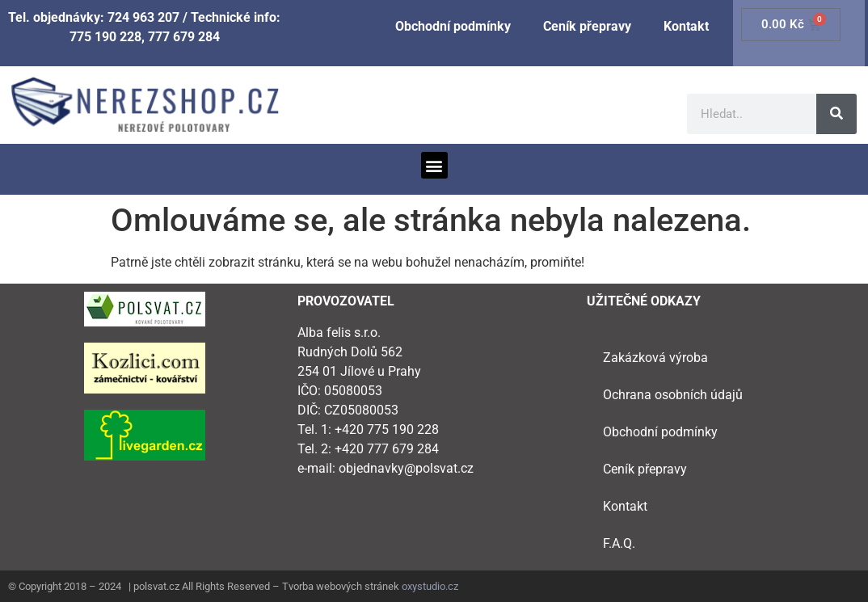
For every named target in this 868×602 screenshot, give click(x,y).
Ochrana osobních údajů (673, 395)
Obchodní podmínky (453, 26)
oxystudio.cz (430, 586)
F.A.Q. (619, 543)
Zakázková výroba (655, 358)
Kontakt (686, 26)
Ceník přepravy (587, 26)
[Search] (836, 114)
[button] (434, 165)
